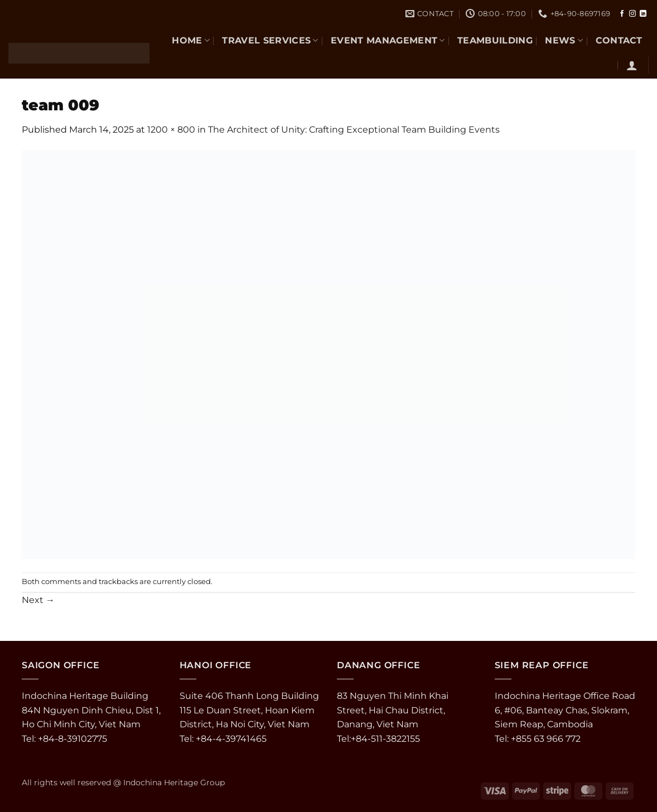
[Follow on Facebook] (622, 14)
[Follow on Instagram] (632, 14)
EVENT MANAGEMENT (388, 40)
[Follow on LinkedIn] (643, 14)
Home (191, 40)
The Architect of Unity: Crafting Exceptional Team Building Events (354, 130)
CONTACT (619, 40)
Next (38, 600)
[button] (632, 65)
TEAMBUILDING (495, 40)
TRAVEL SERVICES (270, 40)
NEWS (564, 40)
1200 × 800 (171, 130)
